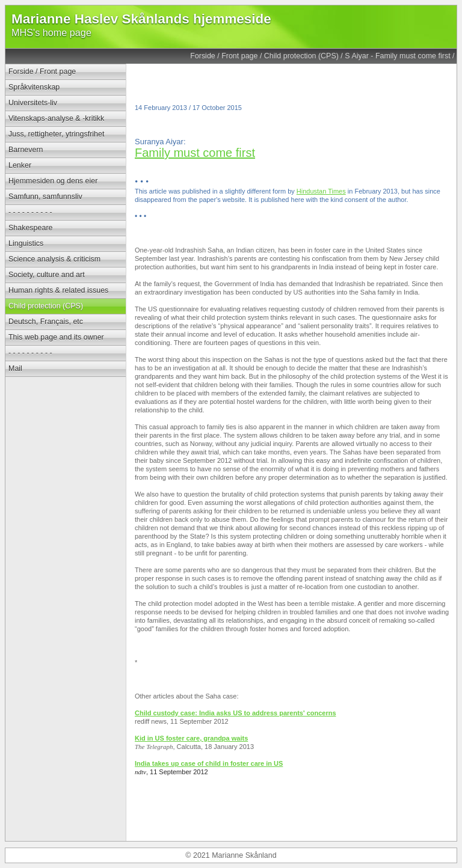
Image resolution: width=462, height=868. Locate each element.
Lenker (20, 165)
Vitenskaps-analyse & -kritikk (56, 118)
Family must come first (195, 153)
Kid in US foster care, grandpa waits (191, 738)
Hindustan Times (321, 191)
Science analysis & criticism (54, 259)
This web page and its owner (56, 337)
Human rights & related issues (58, 290)
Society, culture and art (47, 275)
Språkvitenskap (34, 87)
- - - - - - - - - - (30, 212)
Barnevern (26, 150)
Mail (15, 368)
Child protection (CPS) (301, 56)
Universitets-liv (33, 103)
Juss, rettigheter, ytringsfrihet (56, 134)
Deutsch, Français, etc (46, 322)
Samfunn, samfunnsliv (45, 197)
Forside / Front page (224, 56)
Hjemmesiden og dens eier (53, 181)
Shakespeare (30, 228)
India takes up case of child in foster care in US (209, 763)
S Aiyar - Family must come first (397, 56)
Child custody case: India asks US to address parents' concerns (236, 713)
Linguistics (26, 243)
